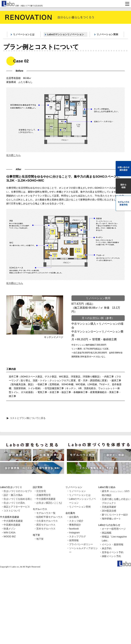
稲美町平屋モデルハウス (49, 517)
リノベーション (77, 491)
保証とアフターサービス (17, 507)
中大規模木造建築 (13, 521)
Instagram (74, 533)
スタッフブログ (77, 536)
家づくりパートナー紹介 (115, 515)
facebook (74, 529)
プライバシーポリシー (81, 544)
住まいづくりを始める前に (18, 499)
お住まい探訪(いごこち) (49, 503)
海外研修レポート (111, 519)
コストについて (12, 511)
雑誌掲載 (107, 533)
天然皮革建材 (109, 507)
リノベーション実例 (107, 34)
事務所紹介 (75, 525)
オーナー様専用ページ (114, 529)
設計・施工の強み (13, 495)
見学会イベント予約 (113, 552)
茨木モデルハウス (46, 529)
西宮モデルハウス (46, 525)
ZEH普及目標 (109, 511)
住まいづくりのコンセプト (18, 491)
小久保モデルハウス (47, 521)
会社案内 (74, 517)
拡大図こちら (13, 155)
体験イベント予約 (111, 556)
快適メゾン (10, 529)
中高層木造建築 (12, 525)
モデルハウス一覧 (46, 513)
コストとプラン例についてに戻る (28, 418)
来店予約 (107, 548)
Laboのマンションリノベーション (65, 34)
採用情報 (74, 540)
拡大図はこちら (15, 283)
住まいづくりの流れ (14, 503)
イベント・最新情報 (113, 544)
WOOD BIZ (10, 536)
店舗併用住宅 (43, 495)
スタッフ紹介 (76, 521)
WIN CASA (9, 533)
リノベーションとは (24, 34)
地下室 (40, 539)
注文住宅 (41, 491)
